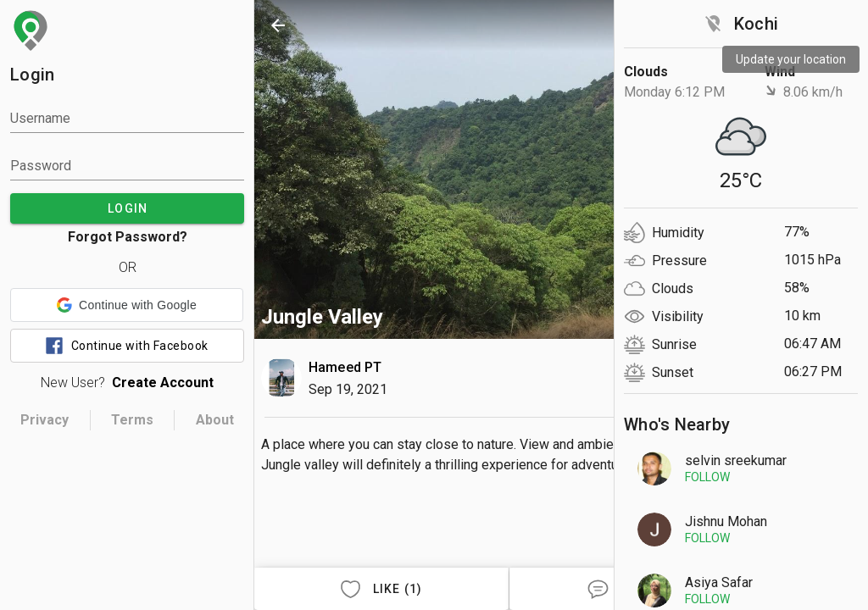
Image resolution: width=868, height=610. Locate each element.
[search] (658, 25)
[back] (278, 25)
